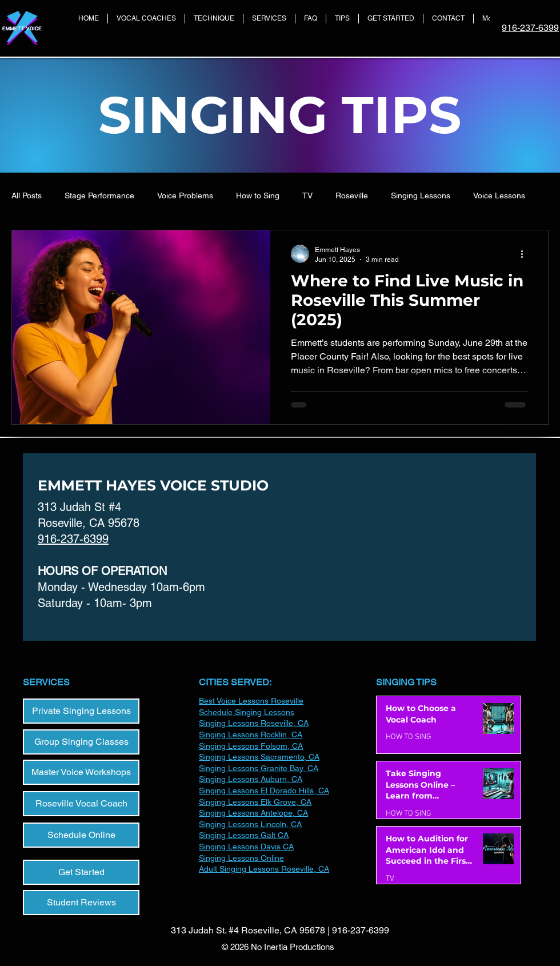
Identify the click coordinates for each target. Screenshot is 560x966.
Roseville (352, 195)
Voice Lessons (499, 195)
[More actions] (526, 254)
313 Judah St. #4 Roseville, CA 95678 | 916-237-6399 (280, 930)
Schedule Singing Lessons (247, 712)
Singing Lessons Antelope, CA (253, 813)
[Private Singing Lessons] (81, 711)
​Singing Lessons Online (241, 858)
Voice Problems (185, 195)
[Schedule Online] (81, 835)
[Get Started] (81, 872)
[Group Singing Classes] (81, 742)
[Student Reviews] (81, 903)
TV (307, 195)
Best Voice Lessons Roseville (251, 701)
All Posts (27, 195)
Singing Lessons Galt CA (244, 835)
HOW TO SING (409, 737)
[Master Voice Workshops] (81, 772)
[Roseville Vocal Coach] (81, 804)
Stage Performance (99, 195)
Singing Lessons (421, 195)
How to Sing (258, 195)
